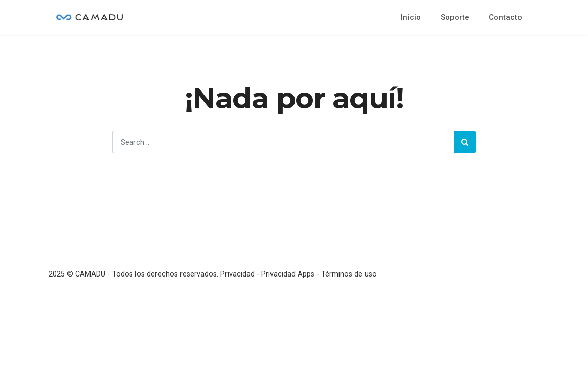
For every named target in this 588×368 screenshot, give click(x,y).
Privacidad (238, 274)
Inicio (411, 17)
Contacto (505, 17)
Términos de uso (349, 274)
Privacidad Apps (288, 274)
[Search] (283, 142)
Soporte (455, 17)
